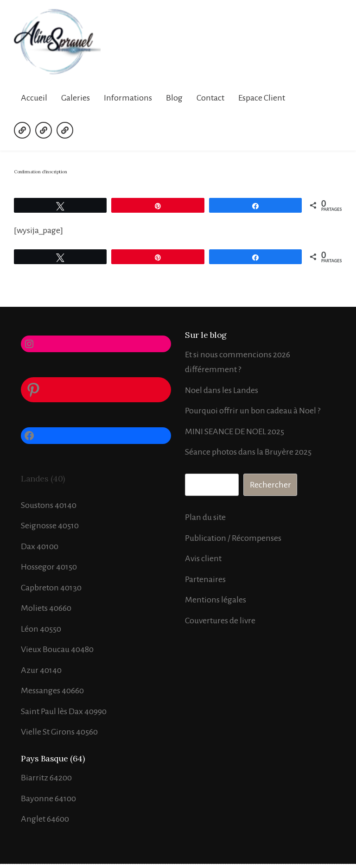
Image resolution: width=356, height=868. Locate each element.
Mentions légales (216, 600)
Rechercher (270, 485)
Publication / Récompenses (233, 538)
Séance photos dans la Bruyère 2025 (248, 452)
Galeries (76, 98)
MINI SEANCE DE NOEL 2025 (235, 431)
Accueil (34, 98)
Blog (174, 98)
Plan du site (205, 517)
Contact (210, 98)
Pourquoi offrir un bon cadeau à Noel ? (253, 411)
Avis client (203, 558)
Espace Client (262, 98)
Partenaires (205, 579)
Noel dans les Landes (222, 390)
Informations (128, 98)
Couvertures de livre (220, 621)
